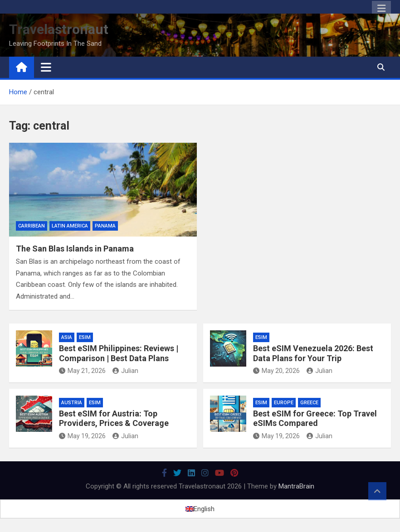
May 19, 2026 (82, 436)
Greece (309, 403)
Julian (125, 371)
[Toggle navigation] (46, 67)
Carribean (32, 226)
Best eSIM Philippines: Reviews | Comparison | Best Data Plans (119, 353)
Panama (105, 226)
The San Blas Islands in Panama (75, 249)
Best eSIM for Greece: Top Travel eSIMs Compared (315, 418)
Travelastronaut (59, 29)
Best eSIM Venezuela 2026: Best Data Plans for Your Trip (313, 353)
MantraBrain (296, 486)
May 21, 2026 (82, 371)
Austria (72, 403)
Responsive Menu (381, 9)
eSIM (85, 337)
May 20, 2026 (276, 371)
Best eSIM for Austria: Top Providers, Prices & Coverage (114, 418)
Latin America (70, 226)
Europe (284, 403)
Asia (67, 337)
